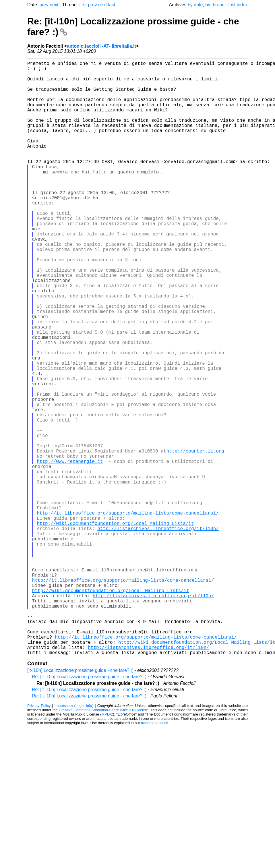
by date (195, 5)
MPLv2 (107, 846)
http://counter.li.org (195, 538)
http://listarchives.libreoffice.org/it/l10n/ (158, 633)
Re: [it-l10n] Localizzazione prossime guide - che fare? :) (89, 809)
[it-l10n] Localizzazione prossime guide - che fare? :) (80, 802)
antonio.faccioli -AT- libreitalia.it (101, 46)
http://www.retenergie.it (70, 551)
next (54, 5)
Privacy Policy (39, 838)
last (112, 5)
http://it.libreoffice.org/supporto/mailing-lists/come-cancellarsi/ (128, 614)
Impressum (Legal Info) (74, 838)
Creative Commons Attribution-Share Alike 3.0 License (103, 842)
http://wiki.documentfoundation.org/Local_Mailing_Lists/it (115, 627)
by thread (215, 5)
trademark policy (154, 855)
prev (44, 5)
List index (238, 5)
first (83, 5)
